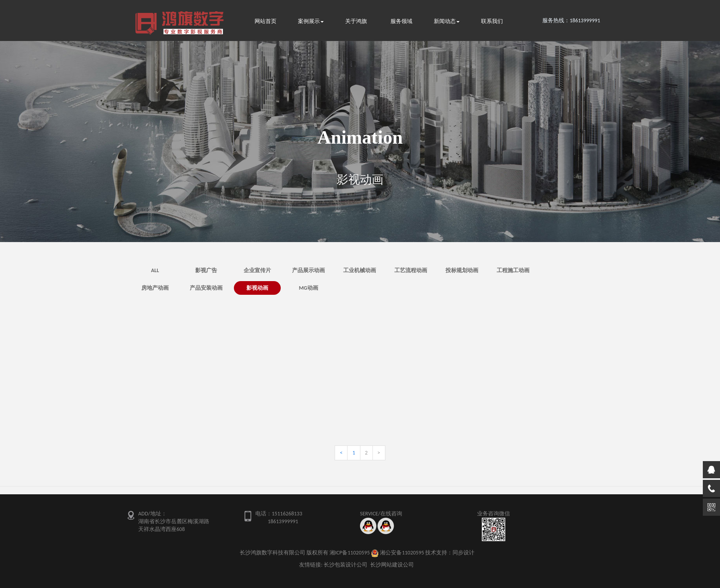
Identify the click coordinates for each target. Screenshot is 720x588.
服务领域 (401, 21)
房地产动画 (155, 288)
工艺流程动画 (411, 270)
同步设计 (463, 553)
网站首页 (266, 21)
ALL (155, 270)
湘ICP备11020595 (350, 553)
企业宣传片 (257, 270)
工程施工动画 (513, 270)
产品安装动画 (206, 288)
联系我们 (492, 21)
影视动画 (257, 288)
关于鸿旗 (356, 21)
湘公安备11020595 (402, 553)
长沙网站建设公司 (392, 565)
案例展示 (311, 21)
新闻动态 (447, 21)
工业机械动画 (360, 270)
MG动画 (308, 288)
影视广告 (206, 270)
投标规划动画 (462, 270)
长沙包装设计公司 (346, 565)
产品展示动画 (308, 270)
